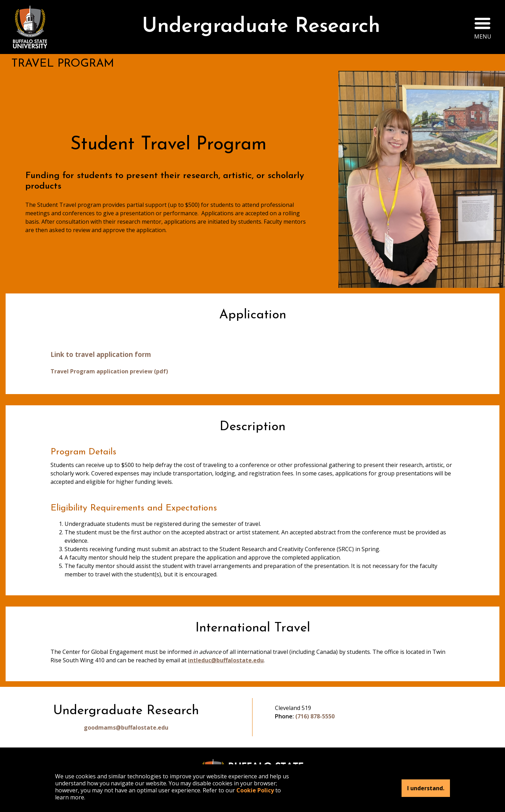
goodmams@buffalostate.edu (126, 728)
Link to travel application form (101, 354)
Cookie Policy (255, 790)
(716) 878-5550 (315, 716)
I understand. (426, 788)
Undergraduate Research (261, 27)
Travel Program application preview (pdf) (109, 371)
